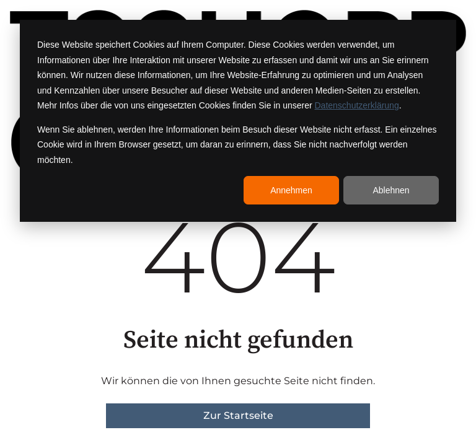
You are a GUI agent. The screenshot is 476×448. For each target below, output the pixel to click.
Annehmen (291, 190)
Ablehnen (391, 190)
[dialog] (238, 121)
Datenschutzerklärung (357, 105)
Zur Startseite (238, 415)
